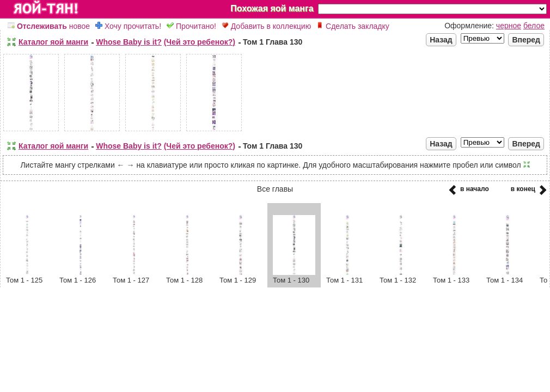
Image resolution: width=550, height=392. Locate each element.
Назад (441, 40)
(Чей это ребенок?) (200, 42)
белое (534, 26)
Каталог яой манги (53, 42)
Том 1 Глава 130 (273, 42)
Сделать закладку (353, 26)
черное (509, 26)
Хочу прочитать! (128, 26)
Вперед (526, 40)
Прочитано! (191, 26)
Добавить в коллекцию (266, 26)
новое (49, 26)
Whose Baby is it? (129, 42)
